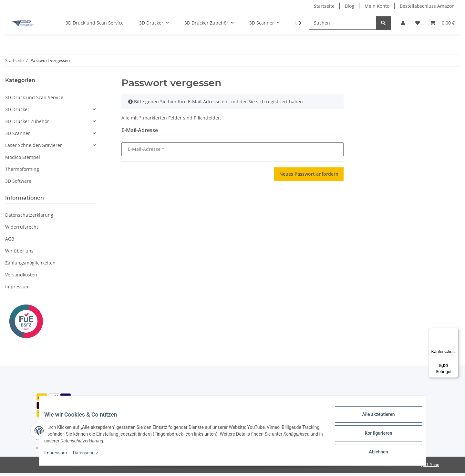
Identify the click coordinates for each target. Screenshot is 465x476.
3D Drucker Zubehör (27, 121)
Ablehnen (373, 453)
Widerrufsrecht (22, 227)
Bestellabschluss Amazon (427, 6)
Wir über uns (19, 251)
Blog (350, 6)
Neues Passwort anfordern (309, 174)
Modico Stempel (23, 157)
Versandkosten (21, 275)
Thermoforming (22, 169)
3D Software (18, 181)
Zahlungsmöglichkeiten (30, 263)
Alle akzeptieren (373, 419)
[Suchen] (342, 23)
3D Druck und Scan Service (34, 97)
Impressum (61, 456)
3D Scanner (18, 133)
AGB (10, 239)
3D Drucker (17, 109)
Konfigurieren (373, 436)
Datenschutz (91, 456)
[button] (403, 23)
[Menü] (455, 332)
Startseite (324, 6)
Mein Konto (377, 6)
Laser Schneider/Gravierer (34, 145)
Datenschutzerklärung (29, 215)
